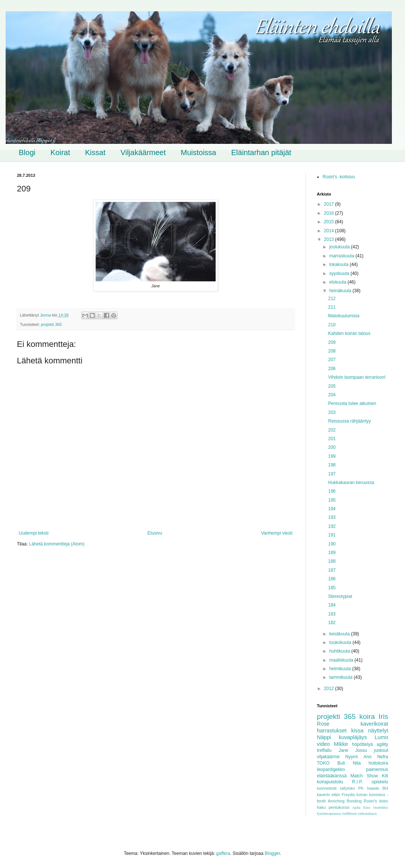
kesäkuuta (340, 634)
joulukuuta (340, 247)
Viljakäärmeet (143, 152)
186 (332, 579)
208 (332, 351)
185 (332, 588)
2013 (330, 239)
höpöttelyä (362, 744)
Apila (356, 807)
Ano (367, 757)
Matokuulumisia (344, 316)
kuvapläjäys (353, 737)
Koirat (60, 152)
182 (332, 623)
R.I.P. (357, 782)
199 (332, 456)
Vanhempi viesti (277, 533)
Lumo (381, 737)
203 (332, 412)
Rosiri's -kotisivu (339, 177)
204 (332, 395)
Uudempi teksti (34, 533)
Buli (341, 763)
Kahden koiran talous (349, 333)
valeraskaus (367, 813)
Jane (343, 750)
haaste (373, 788)
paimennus (377, 769)
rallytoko (347, 788)
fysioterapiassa (329, 813)
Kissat (95, 152)
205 (332, 386)
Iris (383, 716)
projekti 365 (51, 324)
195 (332, 500)
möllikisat (349, 813)
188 (332, 561)
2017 (330, 204)
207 (332, 360)
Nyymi (352, 757)
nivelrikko (381, 807)
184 (332, 605)
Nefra (383, 757)
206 (332, 369)
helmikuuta (341, 669)
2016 (330, 213)
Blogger (272, 853)
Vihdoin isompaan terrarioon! (357, 377)
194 (332, 509)
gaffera (223, 853)
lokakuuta (340, 264)
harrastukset (332, 731)
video (323, 744)
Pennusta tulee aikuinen (352, 403)
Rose (323, 724)
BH (385, 788)
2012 (330, 689)
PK (361, 788)
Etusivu (155, 533)
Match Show (364, 776)
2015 (330, 222)
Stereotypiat (340, 596)
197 (332, 474)
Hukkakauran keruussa (351, 483)
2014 (330, 231)
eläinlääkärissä (332, 776)
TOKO (323, 763)
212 (332, 299)
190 (332, 544)
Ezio (367, 807)
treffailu (324, 750)
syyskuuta (340, 273)
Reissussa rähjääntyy (349, 421)
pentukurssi (339, 807)
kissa (357, 731)
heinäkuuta (341, 291)
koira (367, 716)
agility (382, 744)
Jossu (361, 750)
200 (332, 447)
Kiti (385, 776)
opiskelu (380, 782)
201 (332, 439)
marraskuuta (342, 256)
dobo (384, 801)
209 (332, 342)
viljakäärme (328, 757)
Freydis (348, 795)
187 (332, 570)
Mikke (341, 744)
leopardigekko (331, 769)
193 (332, 517)
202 (332, 430)
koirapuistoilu (330, 782)
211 (332, 307)
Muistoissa (198, 152)
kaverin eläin (328, 795)
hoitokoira (378, 763)
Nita (357, 763)
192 (332, 526)
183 (332, 614)
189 (332, 553)
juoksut (381, 750)
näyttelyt (378, 731)
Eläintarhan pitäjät (261, 152)
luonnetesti (327, 788)
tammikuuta (341, 677)
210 (332, 325)
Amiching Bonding (345, 801)
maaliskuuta (342, 660)
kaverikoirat (374, 724)
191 (332, 535)
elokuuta (338, 282)
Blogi (27, 152)
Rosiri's (370, 801)
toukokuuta (341, 642)
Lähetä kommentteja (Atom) (57, 544)
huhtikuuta (340, 651)
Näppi (324, 737)
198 (332, 465)
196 (332, 491)
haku (321, 807)
